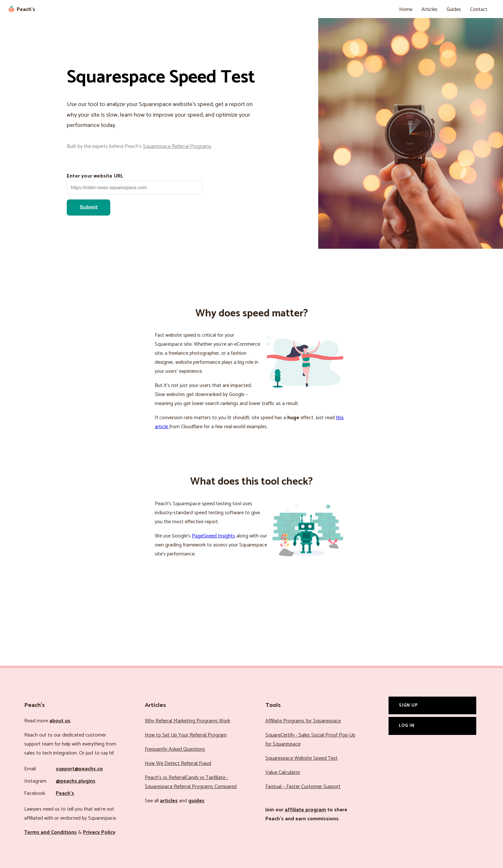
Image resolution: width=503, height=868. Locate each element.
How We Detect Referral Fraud (178, 763)
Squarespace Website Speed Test (301, 758)
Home (406, 10)
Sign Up (408, 705)
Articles (429, 10)
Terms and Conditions (50, 832)
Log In (407, 726)
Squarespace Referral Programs (177, 146)
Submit (89, 207)
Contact (479, 10)
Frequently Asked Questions (175, 749)
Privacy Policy (99, 832)
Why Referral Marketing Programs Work (187, 721)
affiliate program (305, 810)
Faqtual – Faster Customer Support (303, 787)
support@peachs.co (79, 769)
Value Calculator (283, 772)
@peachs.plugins (76, 781)
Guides (454, 10)
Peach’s (65, 793)
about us (60, 721)
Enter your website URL (95, 176)
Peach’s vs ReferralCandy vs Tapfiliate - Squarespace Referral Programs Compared (191, 782)
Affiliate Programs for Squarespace (303, 721)
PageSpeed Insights (213, 536)
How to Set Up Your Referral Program (186, 735)
